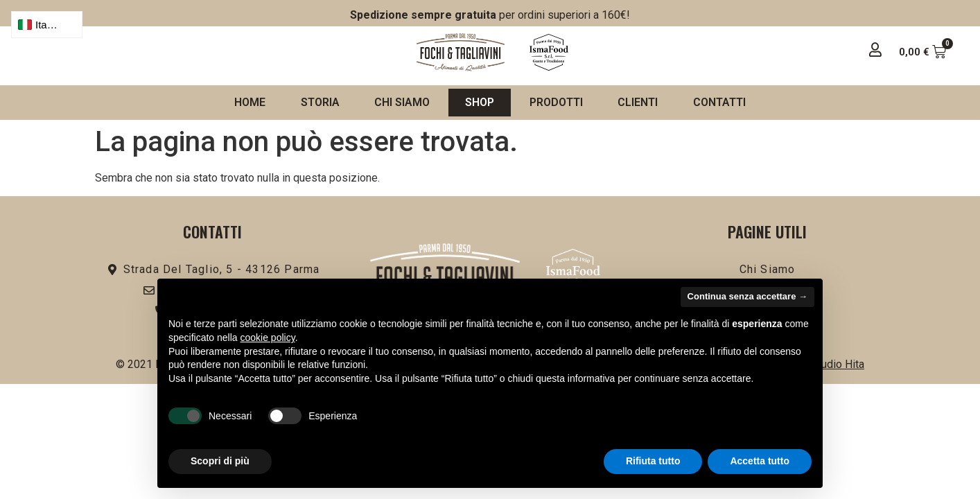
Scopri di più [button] (220, 461)
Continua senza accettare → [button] (747, 296)
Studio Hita (838, 364)
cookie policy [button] (268, 338)
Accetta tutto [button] (760, 461)
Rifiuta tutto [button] (653, 461)
